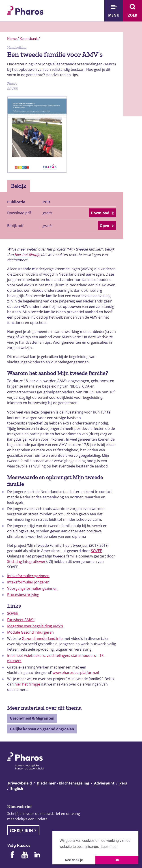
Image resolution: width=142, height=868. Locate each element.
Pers (123, 783)
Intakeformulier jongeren (28, 582)
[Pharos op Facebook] (12, 855)
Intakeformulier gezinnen (28, 576)
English (17, 789)
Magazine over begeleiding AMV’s (35, 626)
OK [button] (117, 860)
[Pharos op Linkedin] (37, 855)
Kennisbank (29, 39)
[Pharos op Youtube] (25, 855)
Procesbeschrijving (23, 595)
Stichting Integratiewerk (27, 562)
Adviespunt (104, 783)
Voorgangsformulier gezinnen (32, 588)
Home (12, 39)
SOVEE (96, 551)
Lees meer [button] (109, 847)
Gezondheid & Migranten (32, 718)
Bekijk (19, 186)
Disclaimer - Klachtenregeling (63, 783)
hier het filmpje (27, 255)
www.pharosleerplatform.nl (76, 673)
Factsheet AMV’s (21, 620)
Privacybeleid (20, 783)
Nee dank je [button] (74, 860)
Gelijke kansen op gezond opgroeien (42, 729)
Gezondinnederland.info (42, 639)
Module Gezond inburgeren (30, 632)
